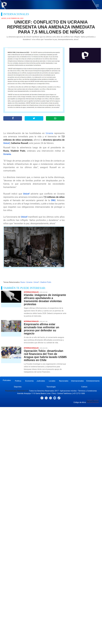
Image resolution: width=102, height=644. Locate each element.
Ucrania (49, 133)
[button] (97, 6)
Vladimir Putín (46, 282)
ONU (53, 200)
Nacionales (64, 381)
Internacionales (77, 381)
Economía (29, 381)
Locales (52, 381)
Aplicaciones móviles (68, 391)
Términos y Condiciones (87, 391)
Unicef (6, 143)
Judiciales (41, 381)
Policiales (7, 380)
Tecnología (51, 387)
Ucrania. (7, 154)
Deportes (18, 387)
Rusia (23, 282)
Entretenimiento (93, 381)
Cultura (84, 387)
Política (18, 381)
